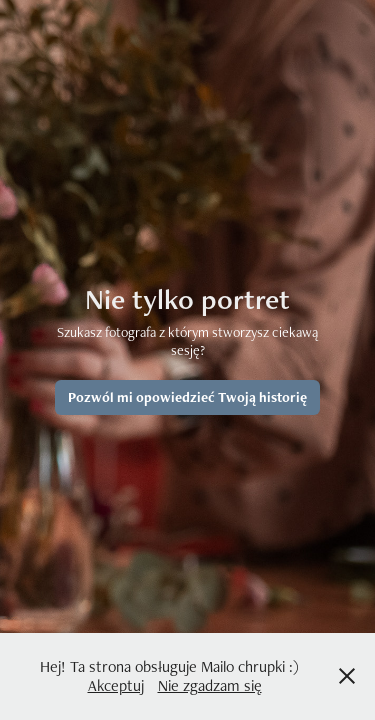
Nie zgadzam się (210, 685)
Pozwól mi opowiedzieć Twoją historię (187, 397)
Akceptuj (116, 685)
